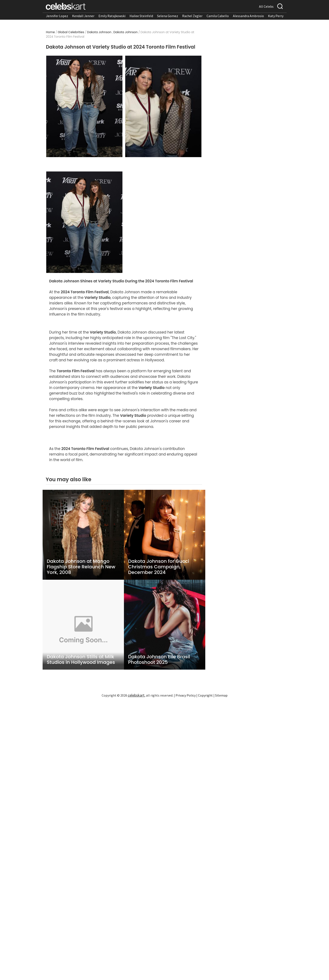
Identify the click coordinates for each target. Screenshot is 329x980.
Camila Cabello (218, 16)
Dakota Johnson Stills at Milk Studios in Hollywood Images (81, 660)
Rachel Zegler (192, 16)
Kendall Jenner (83, 16)
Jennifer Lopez (57, 16)
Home (51, 32)
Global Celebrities (71, 32)
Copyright (205, 695)
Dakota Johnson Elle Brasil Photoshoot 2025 (159, 660)
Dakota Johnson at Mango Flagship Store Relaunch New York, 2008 (81, 567)
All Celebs (266, 6)
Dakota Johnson (99, 32)
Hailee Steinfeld (141, 16)
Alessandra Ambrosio (248, 16)
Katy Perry (276, 16)
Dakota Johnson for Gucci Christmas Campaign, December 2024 (159, 567)
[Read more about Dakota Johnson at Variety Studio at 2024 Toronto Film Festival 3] (84, 222)
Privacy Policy (186, 695)
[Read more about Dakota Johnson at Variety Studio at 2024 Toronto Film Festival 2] (163, 106)
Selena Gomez (168, 16)
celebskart (136, 695)
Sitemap (221, 695)
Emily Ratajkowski (112, 16)
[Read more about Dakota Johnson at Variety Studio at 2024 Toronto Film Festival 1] (84, 106)
